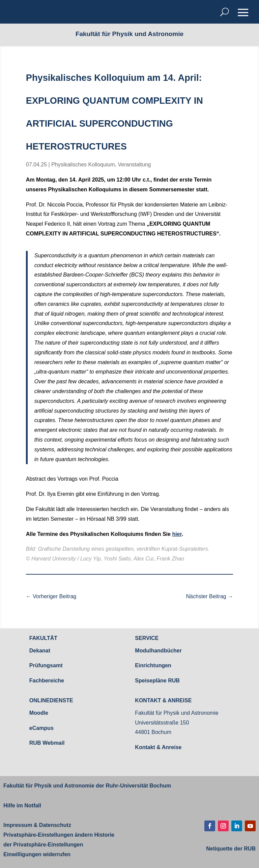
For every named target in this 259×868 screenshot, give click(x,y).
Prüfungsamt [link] (46, 665)
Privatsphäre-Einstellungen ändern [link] (48, 835)
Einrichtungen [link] (153, 665)
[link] (51, 597)
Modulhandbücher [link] (158, 651)
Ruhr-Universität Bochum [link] (138, 786)
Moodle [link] (39, 713)
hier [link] (177, 534)
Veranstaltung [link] (135, 165)
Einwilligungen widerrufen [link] (37, 854)
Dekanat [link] (40, 651)
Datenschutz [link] (54, 825)
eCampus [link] (41, 728)
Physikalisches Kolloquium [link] (83, 165)
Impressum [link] (18, 825)
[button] (243, 12)
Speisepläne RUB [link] (157, 681)
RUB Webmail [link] (47, 743)
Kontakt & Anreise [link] (158, 747)
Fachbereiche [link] (47, 681)
